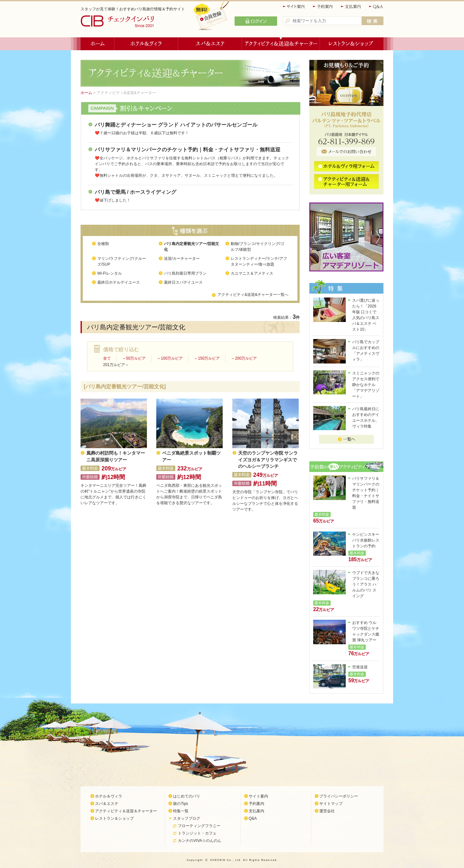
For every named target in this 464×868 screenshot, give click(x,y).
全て (107, 358)
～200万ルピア (244, 358)
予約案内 (323, 7)
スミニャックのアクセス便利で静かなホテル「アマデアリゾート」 (366, 385)
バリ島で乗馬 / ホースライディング (135, 192)
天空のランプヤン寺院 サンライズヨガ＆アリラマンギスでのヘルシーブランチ (268, 460)
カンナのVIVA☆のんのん (199, 841)
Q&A (376, 7)
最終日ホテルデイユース (119, 282)
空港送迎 (360, 667)
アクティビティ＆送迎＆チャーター (281, 44)
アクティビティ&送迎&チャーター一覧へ (253, 295)
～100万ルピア (170, 358)
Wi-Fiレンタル (110, 273)
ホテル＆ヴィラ (146, 44)
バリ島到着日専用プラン (185, 273)
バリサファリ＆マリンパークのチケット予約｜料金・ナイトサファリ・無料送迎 (188, 150)
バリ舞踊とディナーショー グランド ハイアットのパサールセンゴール (176, 125)
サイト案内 (294, 7)
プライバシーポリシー (339, 796)
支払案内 (351, 7)
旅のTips (180, 804)
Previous (313, 237)
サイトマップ (331, 804)
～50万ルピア (134, 358)
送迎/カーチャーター (182, 259)
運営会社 (327, 811)
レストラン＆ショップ (352, 44)
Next (380, 237)
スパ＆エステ (210, 44)
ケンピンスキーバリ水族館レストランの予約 (366, 540)
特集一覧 (181, 811)
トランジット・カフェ (197, 833)
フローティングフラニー (199, 826)
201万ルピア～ (116, 365)
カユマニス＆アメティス (252, 273)
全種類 (103, 244)
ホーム (97, 44)
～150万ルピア (207, 358)
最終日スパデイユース (183, 282)
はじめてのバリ (187, 796)
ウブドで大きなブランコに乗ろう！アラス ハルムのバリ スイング (366, 584)
